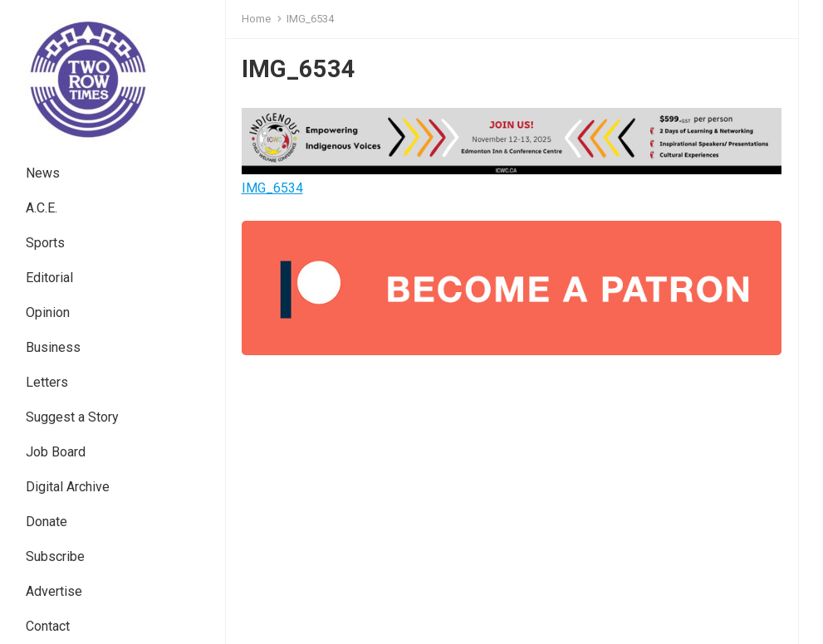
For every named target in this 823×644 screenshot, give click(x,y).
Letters (47, 382)
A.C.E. (42, 208)
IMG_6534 (272, 188)
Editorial (49, 278)
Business (53, 347)
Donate (47, 522)
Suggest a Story (72, 417)
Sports (45, 243)
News (43, 173)
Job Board (56, 452)
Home (256, 19)
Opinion (48, 312)
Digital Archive (68, 487)
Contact (48, 626)
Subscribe (55, 556)
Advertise (54, 591)
